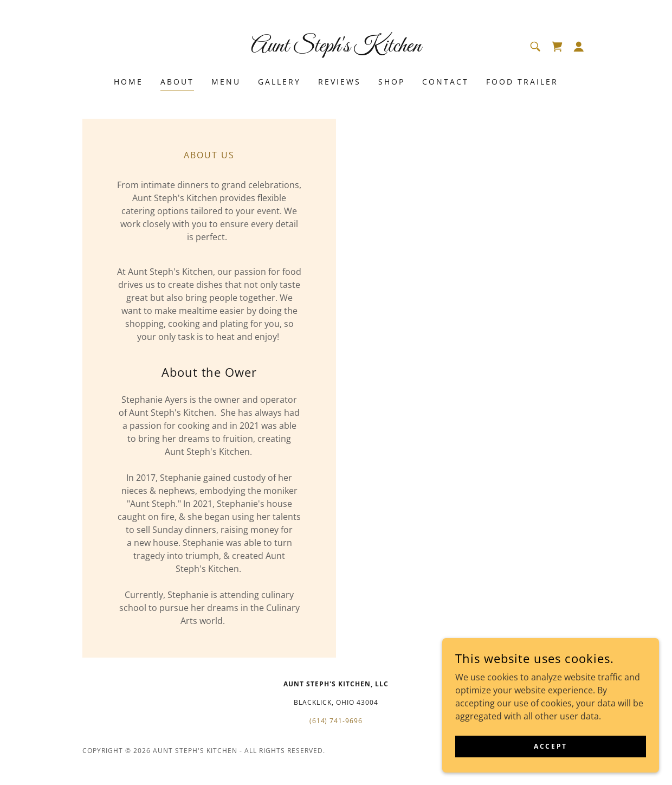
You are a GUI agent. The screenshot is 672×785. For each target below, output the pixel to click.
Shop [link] (392, 82)
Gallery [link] (279, 82)
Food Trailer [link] (522, 82)
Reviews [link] (340, 82)
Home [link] (128, 82)
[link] (336, 48)
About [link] (177, 82)
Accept (550, 746)
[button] (579, 47)
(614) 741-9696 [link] (336, 721)
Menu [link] (226, 82)
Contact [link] (445, 82)
